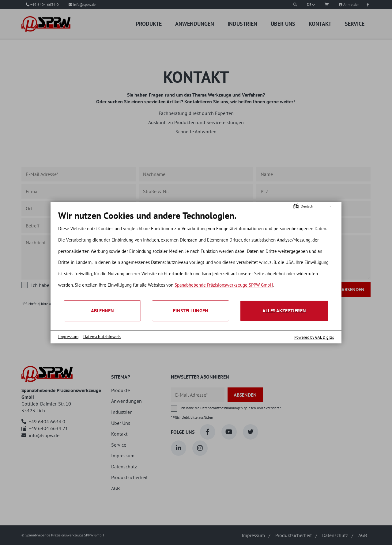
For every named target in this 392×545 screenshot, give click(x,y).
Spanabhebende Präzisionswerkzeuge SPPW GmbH (224, 285)
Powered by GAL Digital (314, 337)
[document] (196, 255)
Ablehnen (102, 311)
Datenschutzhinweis (102, 337)
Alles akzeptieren (284, 311)
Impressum (68, 337)
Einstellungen (191, 311)
